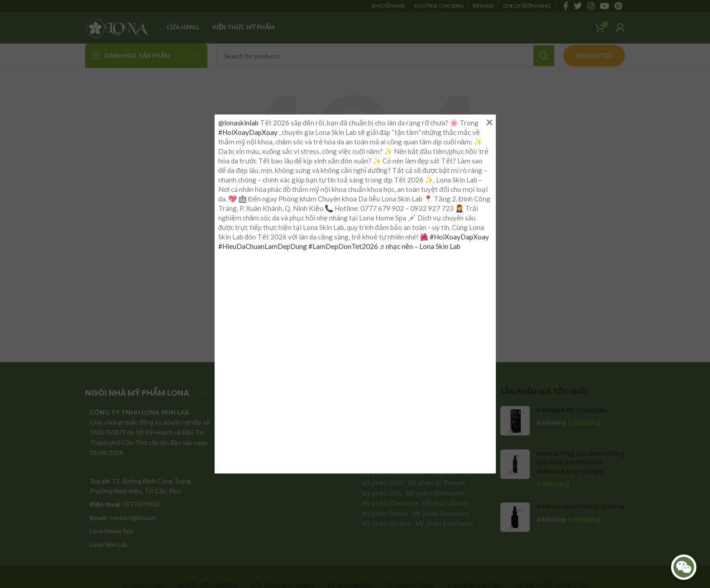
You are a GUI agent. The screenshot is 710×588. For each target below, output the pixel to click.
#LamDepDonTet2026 (343, 246)
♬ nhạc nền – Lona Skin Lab (420, 246)
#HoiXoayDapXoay (248, 132)
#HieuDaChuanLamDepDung (263, 246)
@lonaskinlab (238, 123)
